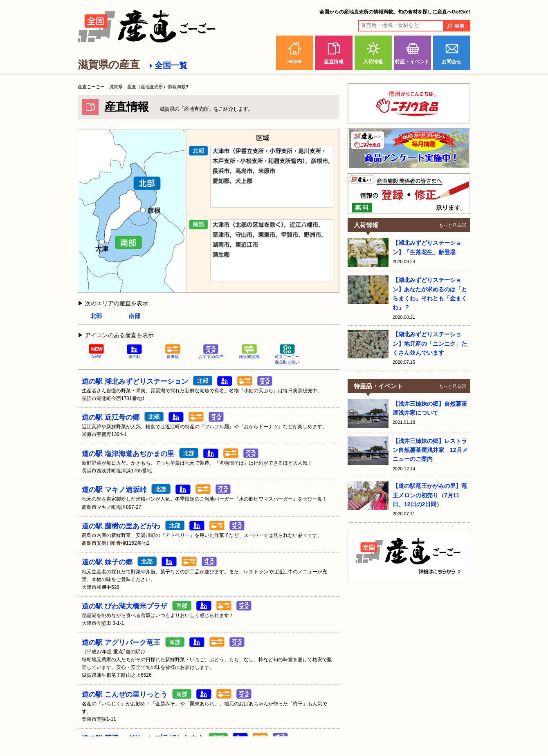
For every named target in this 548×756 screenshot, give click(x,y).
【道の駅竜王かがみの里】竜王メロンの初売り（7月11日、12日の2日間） (430, 495)
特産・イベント (412, 62)
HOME (294, 62)
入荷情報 (373, 62)
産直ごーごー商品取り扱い (287, 355)
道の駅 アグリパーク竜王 (121, 643)
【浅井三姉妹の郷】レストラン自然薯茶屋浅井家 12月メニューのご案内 (430, 450)
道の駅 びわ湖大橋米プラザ (125, 606)
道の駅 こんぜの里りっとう (125, 694)
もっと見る (450, 225)
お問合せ (451, 62)
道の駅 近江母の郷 (111, 417)
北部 (96, 316)
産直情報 (334, 62)
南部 (135, 316)
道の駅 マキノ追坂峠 (114, 490)
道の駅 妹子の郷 (107, 562)
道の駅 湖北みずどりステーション (135, 381)
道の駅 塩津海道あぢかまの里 (128, 454)
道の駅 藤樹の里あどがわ (121, 526)
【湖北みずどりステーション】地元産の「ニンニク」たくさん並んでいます (430, 343)
